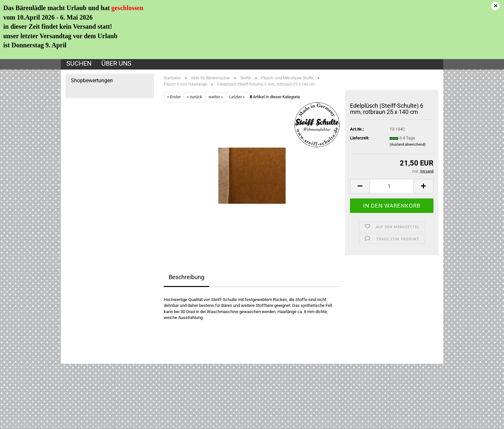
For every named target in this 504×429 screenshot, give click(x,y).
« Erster (174, 97)
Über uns (116, 63)
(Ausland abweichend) (408, 144)
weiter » (216, 97)
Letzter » (237, 97)
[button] (360, 186)
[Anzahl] (392, 186)
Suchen (79, 63)
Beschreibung (186, 277)
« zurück (195, 97)
